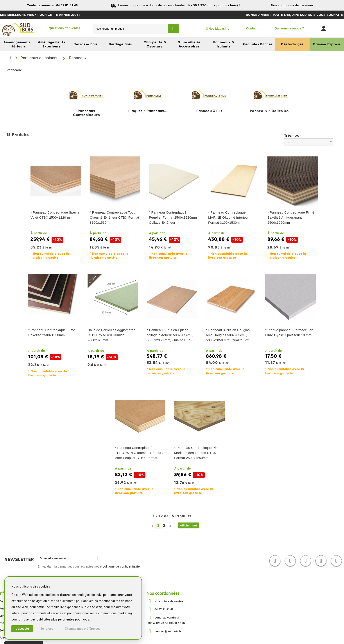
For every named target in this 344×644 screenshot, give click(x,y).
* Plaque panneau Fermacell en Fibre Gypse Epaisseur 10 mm (289, 332)
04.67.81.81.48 (164, 609)
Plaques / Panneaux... (148, 111)
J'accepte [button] (22, 629)
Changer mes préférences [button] (83, 629)
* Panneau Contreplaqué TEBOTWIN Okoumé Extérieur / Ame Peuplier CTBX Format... (139, 453)
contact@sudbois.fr (168, 631)
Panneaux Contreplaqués (86, 113)
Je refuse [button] (47, 629)
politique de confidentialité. (122, 566)
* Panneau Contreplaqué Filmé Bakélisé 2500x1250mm (52, 332)
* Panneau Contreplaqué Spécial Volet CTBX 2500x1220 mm (55, 215)
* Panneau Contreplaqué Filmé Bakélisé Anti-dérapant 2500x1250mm (291, 217)
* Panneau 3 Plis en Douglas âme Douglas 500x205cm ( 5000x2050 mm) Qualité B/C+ (229, 335)
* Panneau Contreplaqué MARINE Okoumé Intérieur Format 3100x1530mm (228, 217)
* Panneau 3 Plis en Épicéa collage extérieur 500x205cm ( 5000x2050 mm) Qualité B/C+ (170, 335)
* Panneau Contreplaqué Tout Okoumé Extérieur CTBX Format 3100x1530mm (114, 217)
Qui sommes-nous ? (289, 28)
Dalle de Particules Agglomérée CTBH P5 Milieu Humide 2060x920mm (111, 335)
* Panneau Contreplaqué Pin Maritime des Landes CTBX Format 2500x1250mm (196, 453)
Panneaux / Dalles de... (271, 111)
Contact (252, 28)
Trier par (293, 135)
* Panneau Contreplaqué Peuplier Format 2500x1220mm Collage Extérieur (173, 217)
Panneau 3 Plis (209, 111)
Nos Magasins (218, 28)
